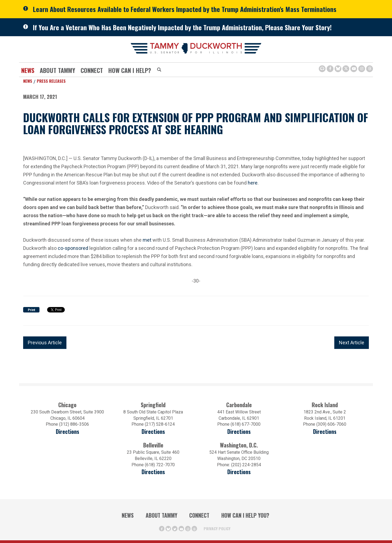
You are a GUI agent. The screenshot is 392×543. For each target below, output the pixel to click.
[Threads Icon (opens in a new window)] (370, 69)
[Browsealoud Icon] (322, 69)
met (147, 240)
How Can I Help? (130, 70)
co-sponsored (73, 248)
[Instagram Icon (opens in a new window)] (362, 69)
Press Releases (51, 81)
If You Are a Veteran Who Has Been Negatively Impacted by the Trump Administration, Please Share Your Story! (182, 27)
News (28, 70)
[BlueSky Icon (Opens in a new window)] (338, 69)
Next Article (352, 343)
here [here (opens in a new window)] (253, 182)
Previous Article (45, 343)
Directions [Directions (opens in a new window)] (68, 432)
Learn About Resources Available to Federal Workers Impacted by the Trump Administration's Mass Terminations (185, 9)
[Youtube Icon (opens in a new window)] (354, 69)
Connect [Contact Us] (92, 70)
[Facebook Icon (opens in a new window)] (330, 69)
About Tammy (57, 70)
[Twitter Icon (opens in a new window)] (346, 69)
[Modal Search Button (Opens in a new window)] (159, 70)
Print (31, 310)
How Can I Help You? (245, 515)
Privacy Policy (217, 528)
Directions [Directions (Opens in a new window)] (153, 472)
